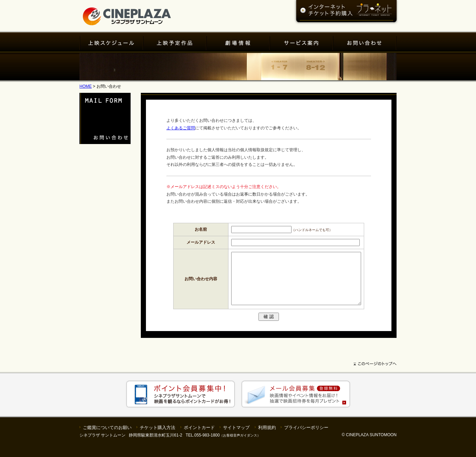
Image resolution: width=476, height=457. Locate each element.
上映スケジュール (111, 43)
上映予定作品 (175, 43)
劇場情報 (238, 43)
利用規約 (267, 438)
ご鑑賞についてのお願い (107, 438)
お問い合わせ (365, 43)
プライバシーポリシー (306, 438)
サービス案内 (302, 43)
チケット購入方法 (158, 438)
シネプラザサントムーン (127, 13)
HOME (86, 86)
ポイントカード (199, 438)
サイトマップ (236, 438)
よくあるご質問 (181, 128)
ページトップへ (238, 376)
